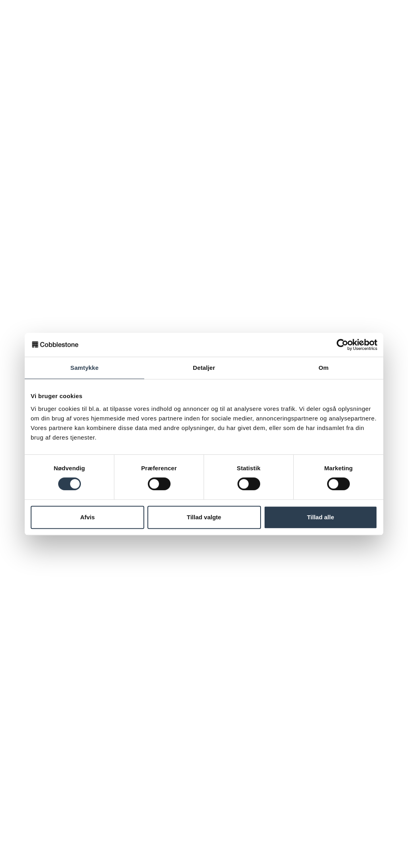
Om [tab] (323, 368)
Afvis (87, 517)
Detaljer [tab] (204, 368)
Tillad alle (320, 517)
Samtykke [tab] (85, 368)
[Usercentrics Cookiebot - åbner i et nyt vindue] (342, 345)
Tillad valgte (204, 517)
